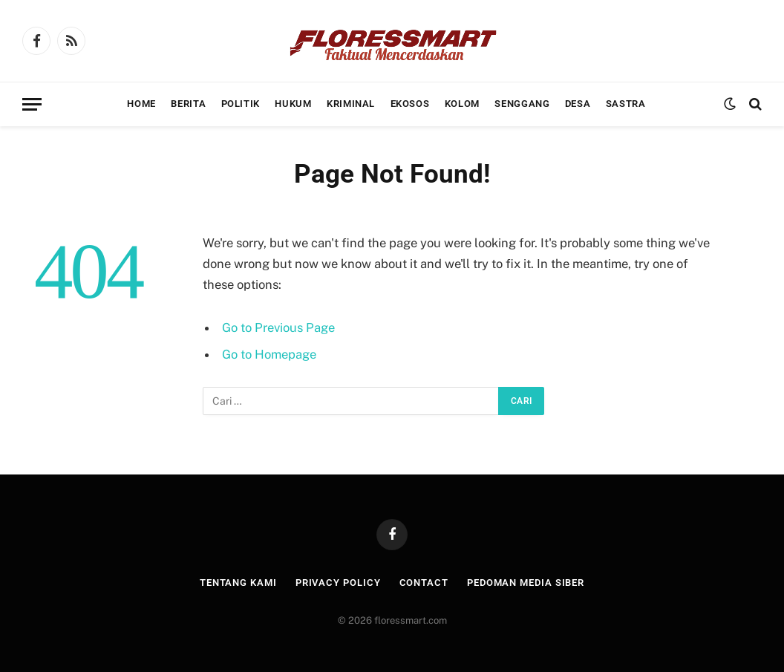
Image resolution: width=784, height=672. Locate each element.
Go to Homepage (269, 354)
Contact (424, 583)
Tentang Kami (238, 583)
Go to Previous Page (278, 327)
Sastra (626, 104)
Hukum (293, 104)
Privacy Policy (338, 583)
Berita (188, 104)
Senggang (522, 104)
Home (141, 104)
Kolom (462, 104)
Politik (241, 104)
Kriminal (351, 104)
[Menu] (32, 104)
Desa (578, 104)
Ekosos (410, 104)
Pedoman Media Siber (526, 583)
